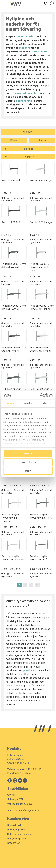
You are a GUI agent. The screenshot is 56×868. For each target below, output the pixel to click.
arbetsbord (41, 52)
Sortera (42, 141)
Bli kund (29, 149)
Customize (28, 462)
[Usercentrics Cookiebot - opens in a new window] (40, 395)
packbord (25, 48)
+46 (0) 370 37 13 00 (29, 769)
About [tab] (46, 403)
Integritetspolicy (17, 839)
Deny (28, 471)
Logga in (29, 157)
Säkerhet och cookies (20, 834)
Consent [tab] (10, 403)
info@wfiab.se (23, 773)
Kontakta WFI (15, 825)
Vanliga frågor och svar (20, 804)
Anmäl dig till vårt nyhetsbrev (24, 811)
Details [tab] (28, 403)
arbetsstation (26, 37)
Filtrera (14, 141)
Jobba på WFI (15, 799)
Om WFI (12, 795)
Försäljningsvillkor (18, 830)
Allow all (28, 454)
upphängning (24, 101)
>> (37, 585)
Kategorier (28, 132)
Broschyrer (14, 843)
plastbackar (30, 670)
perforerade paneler (25, 93)
